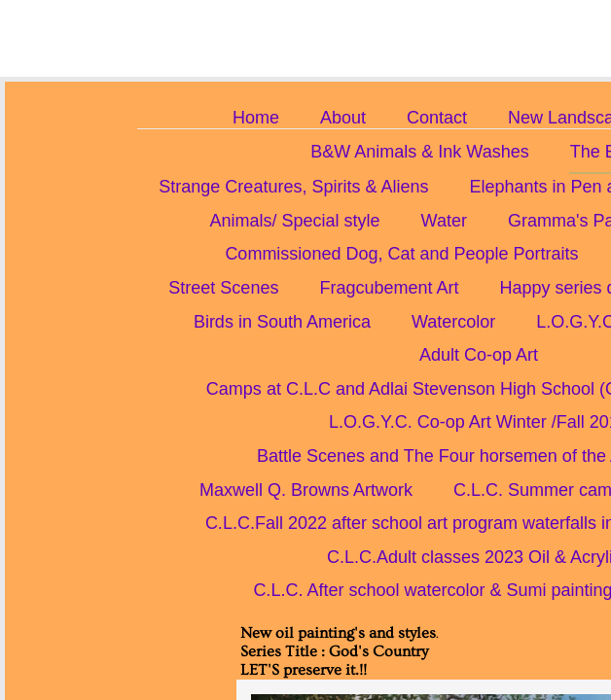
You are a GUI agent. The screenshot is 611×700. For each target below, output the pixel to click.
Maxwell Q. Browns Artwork (306, 490)
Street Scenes (223, 288)
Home (256, 118)
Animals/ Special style (295, 221)
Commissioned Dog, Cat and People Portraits (401, 254)
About (343, 118)
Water (444, 221)
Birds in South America (282, 322)
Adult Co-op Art (479, 355)
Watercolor (453, 322)
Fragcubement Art (389, 288)
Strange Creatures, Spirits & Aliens (293, 187)
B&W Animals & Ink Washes (419, 152)
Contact (437, 118)
